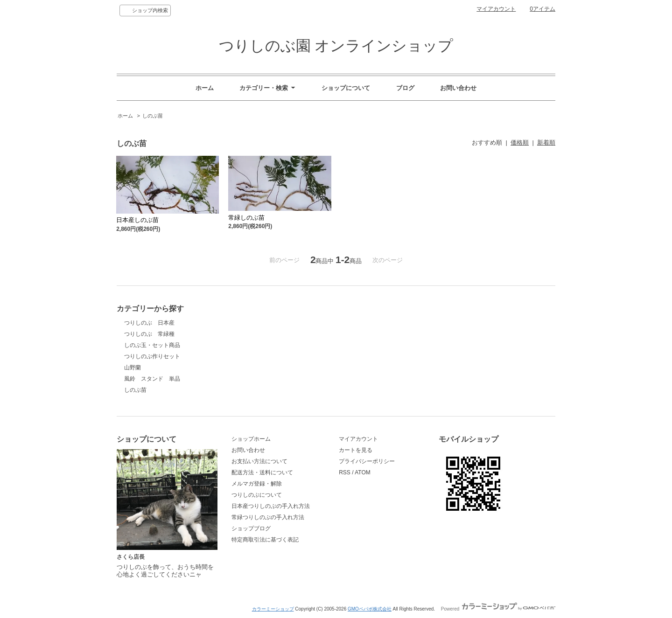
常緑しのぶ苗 (246, 218)
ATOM (363, 472)
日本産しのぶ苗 (137, 220)
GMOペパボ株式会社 (370, 609)
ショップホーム (251, 439)
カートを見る (356, 450)
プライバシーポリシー (367, 461)
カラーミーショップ (273, 609)
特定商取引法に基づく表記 (265, 540)
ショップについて (346, 88)
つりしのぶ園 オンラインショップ (336, 46)
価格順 (520, 142)
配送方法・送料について (262, 472)
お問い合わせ (458, 88)
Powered (498, 609)
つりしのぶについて (257, 495)
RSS (345, 472)
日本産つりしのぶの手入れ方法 (271, 506)
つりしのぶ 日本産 (149, 323)
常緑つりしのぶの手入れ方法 (268, 517)
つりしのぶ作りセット (152, 356)
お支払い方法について (259, 461)
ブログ (405, 88)
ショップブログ (251, 528)
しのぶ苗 (153, 116)
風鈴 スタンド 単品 (152, 379)
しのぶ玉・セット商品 (152, 345)
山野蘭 (133, 368)
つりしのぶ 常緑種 (149, 334)
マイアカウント (496, 9)
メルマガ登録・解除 (257, 484)
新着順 (546, 142)
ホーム (205, 88)
